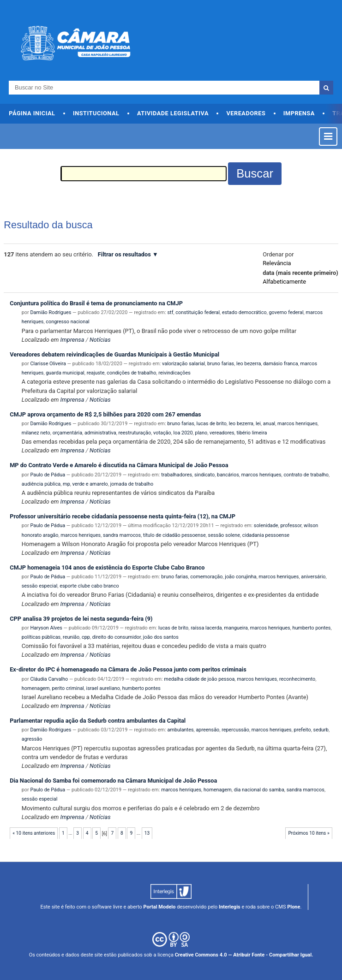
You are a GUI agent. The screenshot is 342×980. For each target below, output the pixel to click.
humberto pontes (311, 628)
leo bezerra (249, 364)
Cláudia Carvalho (49, 679)
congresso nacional (68, 322)
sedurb (321, 730)
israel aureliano (103, 688)
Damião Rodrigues (51, 312)
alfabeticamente (284, 282)
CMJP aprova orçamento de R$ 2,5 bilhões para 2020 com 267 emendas (105, 414)
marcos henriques (297, 424)
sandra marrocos (122, 535)
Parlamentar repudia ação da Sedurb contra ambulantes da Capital (98, 721)
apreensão (207, 730)
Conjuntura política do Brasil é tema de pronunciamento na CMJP (96, 303)
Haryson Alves (46, 628)
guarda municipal (65, 373)
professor (291, 526)
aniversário (313, 577)
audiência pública (41, 484)
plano (201, 433)
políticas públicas (41, 637)
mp (66, 484)
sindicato (204, 475)
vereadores (222, 433)
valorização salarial (183, 364)
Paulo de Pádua (48, 475)
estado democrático (244, 312)
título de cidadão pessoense (174, 535)
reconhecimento (297, 679)
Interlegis (230, 907)
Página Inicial (32, 113)
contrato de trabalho (306, 475)
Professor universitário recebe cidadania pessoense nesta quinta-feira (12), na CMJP (123, 516)
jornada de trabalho (132, 484)
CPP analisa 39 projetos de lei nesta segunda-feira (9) (81, 619)
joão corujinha (240, 577)
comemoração (206, 577)
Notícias (100, 340)
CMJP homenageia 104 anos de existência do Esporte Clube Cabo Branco (107, 567)
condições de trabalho (131, 373)
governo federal (286, 312)
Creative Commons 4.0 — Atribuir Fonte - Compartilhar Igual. (244, 955)
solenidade (266, 526)
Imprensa (299, 113)
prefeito (303, 730)
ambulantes (181, 730)
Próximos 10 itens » (309, 833)
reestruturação (135, 433)
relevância (277, 263)
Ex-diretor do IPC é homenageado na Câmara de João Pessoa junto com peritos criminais (128, 669)
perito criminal (68, 688)
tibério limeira (252, 433)
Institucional (96, 113)
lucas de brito (212, 424)
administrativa (100, 433)
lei (258, 424)
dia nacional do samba (259, 790)
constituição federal (198, 312)
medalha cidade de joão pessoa (199, 679)
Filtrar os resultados (124, 254)
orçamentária (67, 433)
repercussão (235, 730)
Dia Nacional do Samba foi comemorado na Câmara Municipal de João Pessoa (113, 781)
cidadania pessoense (266, 535)
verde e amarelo (90, 484)
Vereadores (246, 113)
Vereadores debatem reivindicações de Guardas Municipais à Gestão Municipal (114, 354)
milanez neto (36, 433)
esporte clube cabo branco (89, 586)
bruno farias (221, 364)
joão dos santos (161, 637)
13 (147, 833)
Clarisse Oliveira (48, 364)
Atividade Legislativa (173, 113)
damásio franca (280, 364)
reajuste (96, 373)
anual (269, 424)
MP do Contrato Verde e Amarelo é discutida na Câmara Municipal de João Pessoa (119, 465)
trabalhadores (177, 475)
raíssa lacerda (206, 628)
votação (162, 433)
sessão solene (224, 535)
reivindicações (174, 373)
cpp (86, 637)
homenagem (36, 688)
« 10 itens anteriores (34, 833)
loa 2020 (183, 433)
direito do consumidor (117, 637)
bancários (228, 475)
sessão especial (40, 586)
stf (171, 312)
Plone (294, 907)
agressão (32, 739)
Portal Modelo (160, 907)
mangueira (236, 628)
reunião (71, 637)
